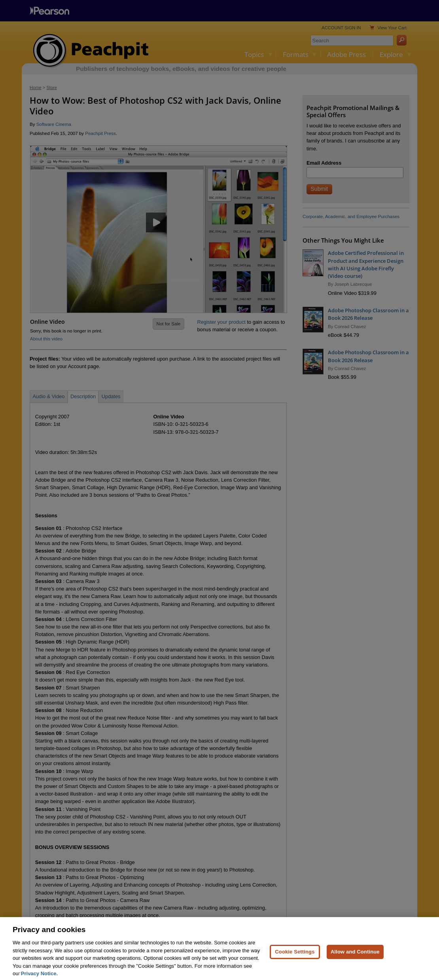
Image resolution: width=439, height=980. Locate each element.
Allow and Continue (355, 961)
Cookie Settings (295, 961)
